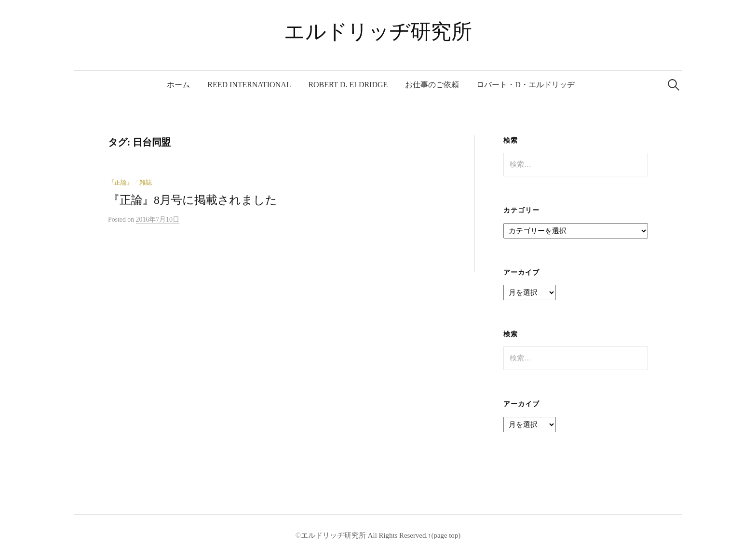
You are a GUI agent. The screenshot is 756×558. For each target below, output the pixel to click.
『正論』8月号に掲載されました (192, 200)
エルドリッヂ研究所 (378, 32)
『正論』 (121, 183)
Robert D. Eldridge (348, 85)
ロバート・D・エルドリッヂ (526, 85)
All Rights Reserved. (397, 535)
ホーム (178, 85)
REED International (249, 85)
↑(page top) (444, 535)
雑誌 (146, 183)
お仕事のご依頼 (432, 85)
